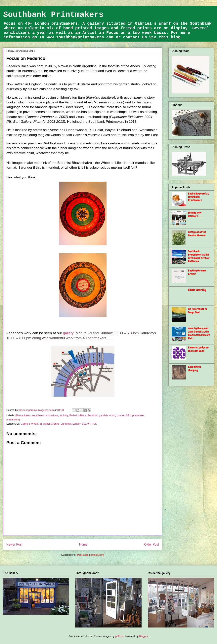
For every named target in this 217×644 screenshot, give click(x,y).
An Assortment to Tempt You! (197, 311)
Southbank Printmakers (53, 15)
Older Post (152, 544)
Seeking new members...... (195, 214)
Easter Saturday (197, 290)
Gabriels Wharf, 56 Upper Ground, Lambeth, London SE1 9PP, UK (59, 424)
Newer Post (14, 544)
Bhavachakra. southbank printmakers (37, 415)
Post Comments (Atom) (90, 555)
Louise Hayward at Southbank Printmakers (198, 197)
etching (64, 415)
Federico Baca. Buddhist (84, 415)
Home (83, 544)
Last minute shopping (195, 368)
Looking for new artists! (197, 272)
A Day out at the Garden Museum (197, 234)
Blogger (144, 636)
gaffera (119, 636)
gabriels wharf (107, 415)
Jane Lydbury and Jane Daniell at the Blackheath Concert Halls (199, 333)
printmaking (13, 420)
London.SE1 (124, 415)
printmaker (138, 415)
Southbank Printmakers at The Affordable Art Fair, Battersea (199, 256)
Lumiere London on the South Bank (198, 349)
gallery (69, 333)
